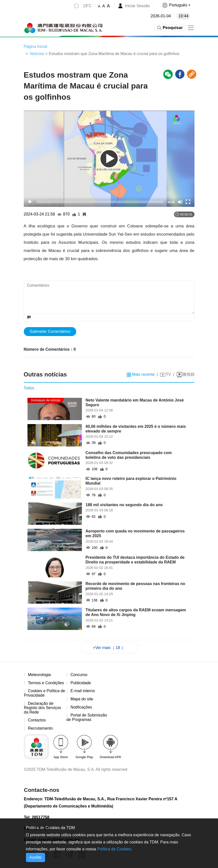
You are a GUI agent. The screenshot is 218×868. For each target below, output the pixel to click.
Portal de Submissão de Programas (87, 717)
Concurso (79, 675)
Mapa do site (82, 699)
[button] (176, 5)
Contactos (37, 720)
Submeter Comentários (50, 331)
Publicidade (81, 683)
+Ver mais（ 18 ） (109, 648)
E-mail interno (83, 691)
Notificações (81, 707)
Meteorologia (39, 675)
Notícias (37, 54)
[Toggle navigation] (191, 28)
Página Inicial (36, 46)
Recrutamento (40, 728)
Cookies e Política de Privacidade (45, 693)
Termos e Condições (46, 683)
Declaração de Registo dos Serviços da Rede (43, 708)
